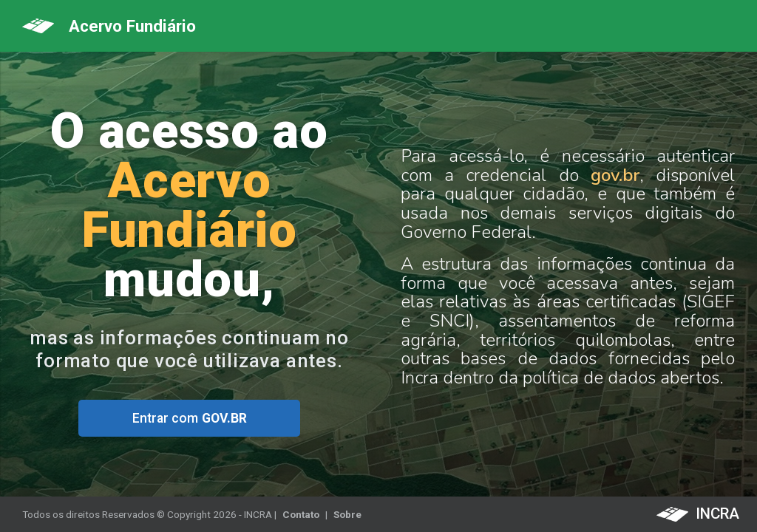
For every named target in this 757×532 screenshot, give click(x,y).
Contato (301, 514)
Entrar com (190, 418)
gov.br (615, 175)
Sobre (347, 514)
